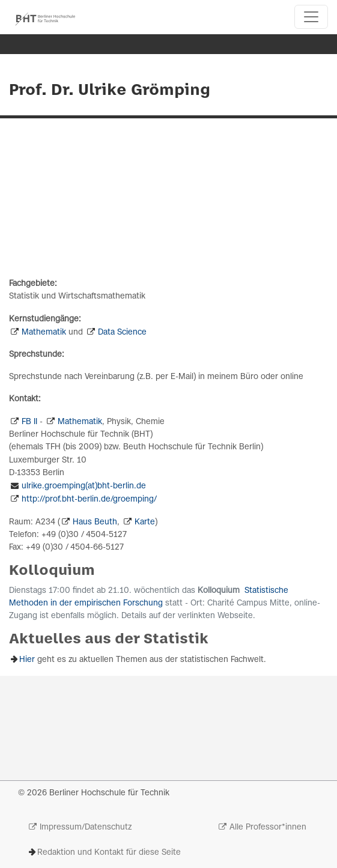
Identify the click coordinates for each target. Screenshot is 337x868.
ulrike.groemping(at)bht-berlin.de (84, 486)
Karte (145, 522)
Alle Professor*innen (268, 827)
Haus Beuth (95, 522)
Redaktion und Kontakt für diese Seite (109, 853)
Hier (27, 660)
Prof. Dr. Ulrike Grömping (110, 91)
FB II (29, 422)
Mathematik (44, 332)
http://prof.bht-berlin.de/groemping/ (89, 499)
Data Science (122, 332)
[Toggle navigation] (311, 17)
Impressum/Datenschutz (86, 827)
